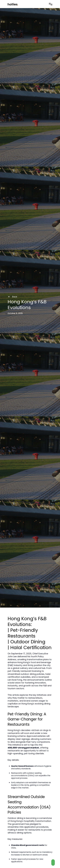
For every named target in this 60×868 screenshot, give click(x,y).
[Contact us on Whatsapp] (53, 863)
